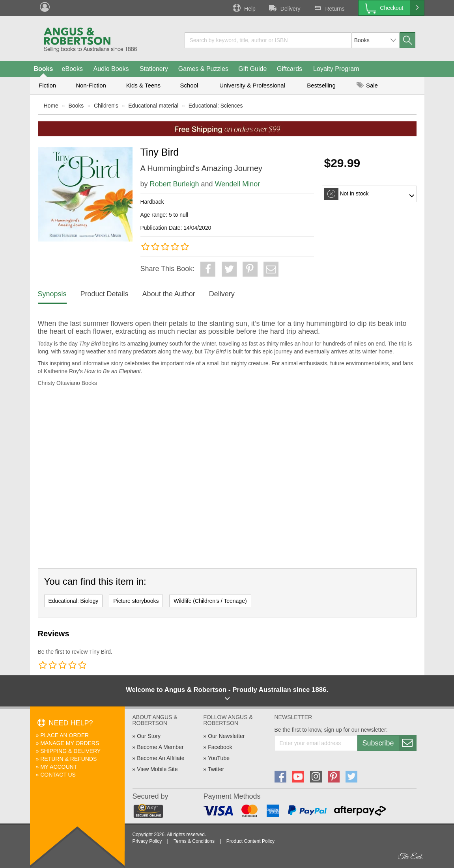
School (189, 85)
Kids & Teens (143, 85)
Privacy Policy (147, 841)
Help (243, 8)
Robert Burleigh (175, 184)
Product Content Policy (250, 841)
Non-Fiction (91, 85)
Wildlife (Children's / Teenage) (210, 601)
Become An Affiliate (161, 758)
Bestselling (321, 85)
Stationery (154, 69)
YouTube (219, 758)
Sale (367, 85)
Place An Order (64, 735)
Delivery (284, 8)
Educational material (153, 106)
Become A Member (160, 747)
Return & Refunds (68, 759)
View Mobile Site (157, 769)
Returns (328, 8)
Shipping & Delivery (70, 751)
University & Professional (252, 85)
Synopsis (52, 294)
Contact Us (58, 775)
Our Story (149, 736)
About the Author (169, 294)
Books (44, 69)
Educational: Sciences (216, 106)
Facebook (220, 747)
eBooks (72, 69)
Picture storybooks (136, 601)
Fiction (47, 85)
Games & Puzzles (203, 69)
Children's (106, 106)
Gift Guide (252, 69)
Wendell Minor (238, 184)
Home (51, 106)
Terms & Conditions (194, 841)
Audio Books (111, 69)
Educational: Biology (74, 601)
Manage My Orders (70, 743)
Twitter (216, 769)
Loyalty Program (336, 69)
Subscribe (389, 743)
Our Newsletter (226, 736)
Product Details (105, 294)
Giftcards (290, 69)
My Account (59, 767)
